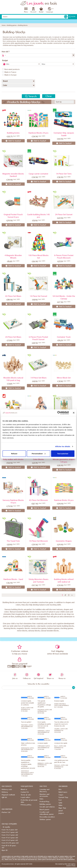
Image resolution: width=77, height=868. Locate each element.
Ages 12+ (5, 850)
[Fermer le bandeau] (74, 413)
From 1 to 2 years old (9, 830)
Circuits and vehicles (47, 807)
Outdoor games (45, 820)
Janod (61, 811)
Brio (60, 790)
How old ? (6, 52)
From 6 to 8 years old (10, 840)
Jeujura (61, 813)
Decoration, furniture (47, 817)
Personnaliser (39, 453)
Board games (44, 810)
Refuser (14, 453)
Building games (12, 25)
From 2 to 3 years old (10, 832)
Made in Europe (9, 75)
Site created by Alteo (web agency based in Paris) (65, 865)
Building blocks (23, 25)
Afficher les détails (63, 446)
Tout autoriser (63, 453)
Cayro (61, 795)
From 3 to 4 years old (10, 835)
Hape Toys (62, 808)
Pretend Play (44, 802)
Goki (60, 803)
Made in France (9, 72)
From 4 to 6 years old (10, 838)
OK (74, 688)
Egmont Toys (63, 797)
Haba (60, 805)
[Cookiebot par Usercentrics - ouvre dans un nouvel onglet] (59, 413)
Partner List (6, 812)
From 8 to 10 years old (10, 843)
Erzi (60, 800)
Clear (49, 96)
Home (4, 25)
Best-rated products (11, 69)
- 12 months (6, 827)
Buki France (63, 792)
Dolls (41, 799)
